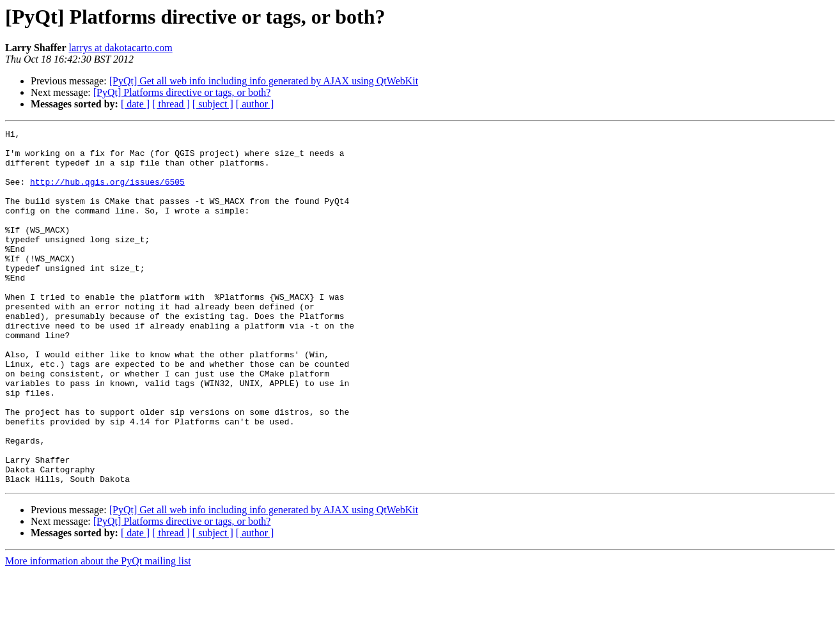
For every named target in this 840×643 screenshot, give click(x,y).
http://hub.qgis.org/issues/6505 (107, 193)
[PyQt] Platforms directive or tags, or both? (182, 92)
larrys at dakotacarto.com (121, 48)
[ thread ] (171, 104)
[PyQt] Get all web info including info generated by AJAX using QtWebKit (264, 81)
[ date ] (135, 104)
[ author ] (255, 104)
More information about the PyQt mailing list (98, 632)
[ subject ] (213, 104)
